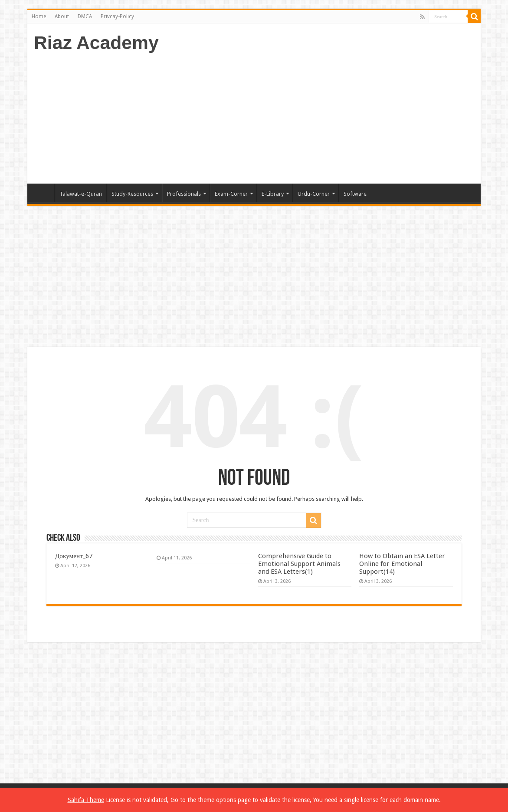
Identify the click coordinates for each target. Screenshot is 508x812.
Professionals (184, 194)
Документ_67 (74, 556)
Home (39, 16)
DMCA (85, 16)
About (62, 16)
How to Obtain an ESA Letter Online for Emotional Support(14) (402, 564)
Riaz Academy (96, 43)
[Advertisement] (316, 114)
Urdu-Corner (314, 194)
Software (355, 194)
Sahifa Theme (86, 800)
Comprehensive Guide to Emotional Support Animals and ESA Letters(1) (299, 564)
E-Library (273, 194)
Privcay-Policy (117, 16)
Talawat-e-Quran (81, 194)
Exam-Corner (231, 194)
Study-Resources (132, 194)
